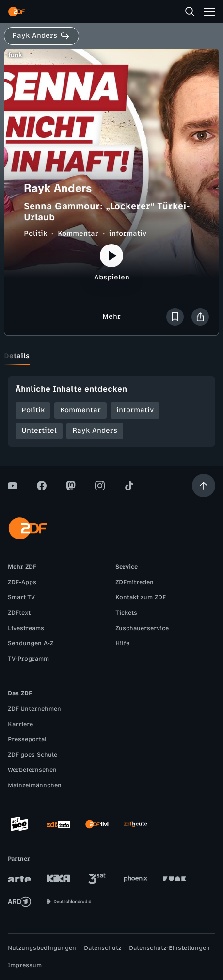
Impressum (25, 965)
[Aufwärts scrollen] (204, 486)
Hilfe (122, 643)
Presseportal (27, 739)
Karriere (20, 724)
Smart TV (21, 597)
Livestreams (26, 628)
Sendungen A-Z (31, 643)
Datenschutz (103, 948)
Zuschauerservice (142, 628)
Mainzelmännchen (35, 785)
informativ (128, 234)
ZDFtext (19, 613)
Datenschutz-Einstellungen (169, 948)
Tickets (126, 613)
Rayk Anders (95, 431)
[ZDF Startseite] (16, 12)
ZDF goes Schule (32, 755)
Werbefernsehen (32, 770)
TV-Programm (28, 659)
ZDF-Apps (22, 582)
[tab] (17, 356)
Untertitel (39, 431)
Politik (35, 234)
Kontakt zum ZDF (141, 597)
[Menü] (209, 12)
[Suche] (190, 12)
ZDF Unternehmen (34, 709)
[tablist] (111, 356)
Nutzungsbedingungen (42, 948)
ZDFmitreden (135, 582)
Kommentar (78, 234)
